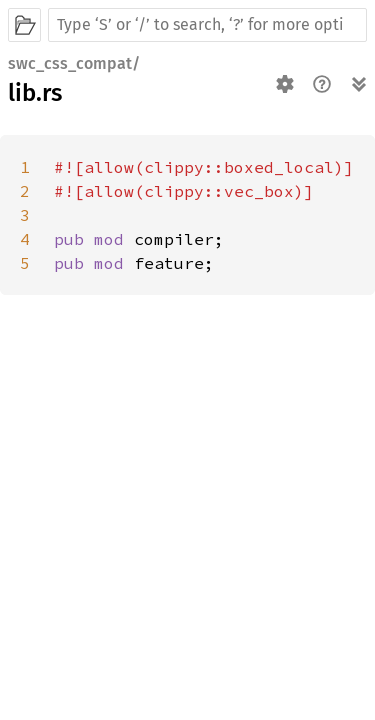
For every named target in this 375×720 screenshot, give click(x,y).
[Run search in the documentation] (207, 25)
